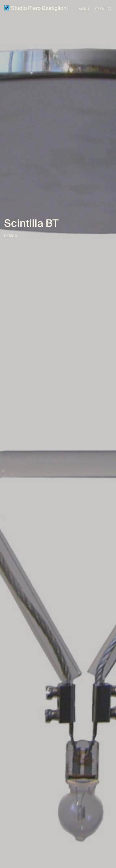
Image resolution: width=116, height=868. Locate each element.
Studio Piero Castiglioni (36, 8)
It (95, 9)
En (102, 9)
